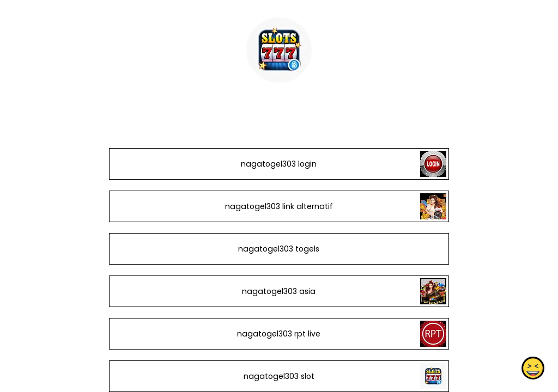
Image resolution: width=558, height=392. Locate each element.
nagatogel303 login (279, 164)
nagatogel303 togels (279, 249)
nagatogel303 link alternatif (279, 206)
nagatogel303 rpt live (279, 334)
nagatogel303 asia (279, 291)
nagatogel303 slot (279, 376)
